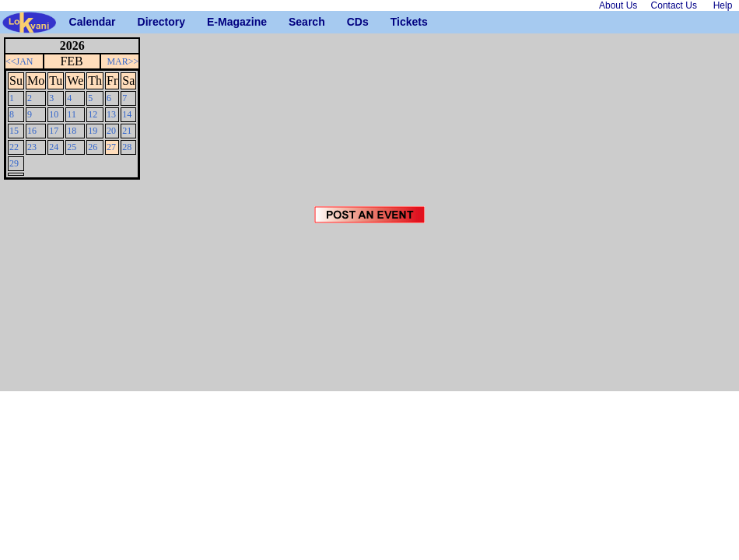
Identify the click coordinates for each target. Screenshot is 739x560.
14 (127, 114)
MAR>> (123, 61)
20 (111, 131)
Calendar (75, 22)
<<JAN (19, 61)
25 (72, 147)
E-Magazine (213, 22)
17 (54, 131)
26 (93, 147)
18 (72, 131)
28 (127, 147)
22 (14, 147)
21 (127, 131)
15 (14, 131)
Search (294, 22)
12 (93, 114)
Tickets (396, 22)
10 (54, 114)
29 (14, 163)
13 (111, 114)
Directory (144, 22)
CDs (353, 22)
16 (32, 131)
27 (111, 147)
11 (72, 114)
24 (54, 147)
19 (93, 131)
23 (32, 147)
